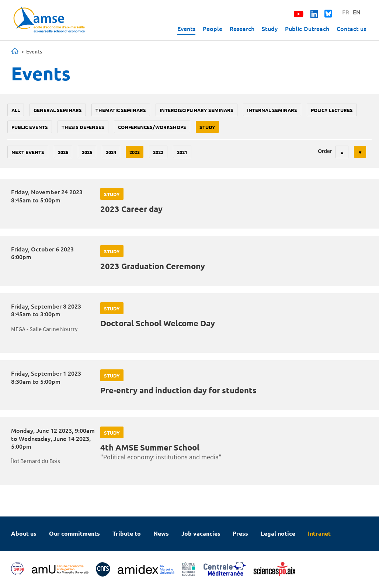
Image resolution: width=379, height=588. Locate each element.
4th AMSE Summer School (150, 447)
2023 (135, 152)
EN (357, 12)
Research (242, 28)
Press (240, 533)
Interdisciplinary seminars (197, 110)
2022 (158, 152)
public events (30, 127)
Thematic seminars (121, 110)
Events (186, 28)
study (207, 127)
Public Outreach (307, 28)
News (161, 533)
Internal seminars (272, 110)
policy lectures (332, 110)
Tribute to (127, 533)
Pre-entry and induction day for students (178, 390)
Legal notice (278, 533)
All (16, 110)
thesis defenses (83, 127)
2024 (111, 152)
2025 (87, 152)
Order (325, 151)
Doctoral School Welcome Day (158, 323)
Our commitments (74, 533)
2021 (182, 152)
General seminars (58, 110)
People (213, 28)
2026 (63, 152)
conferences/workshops (152, 127)
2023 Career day (131, 209)
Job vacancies (201, 533)
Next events (28, 152)
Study (270, 28)
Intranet (319, 533)
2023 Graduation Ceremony (153, 266)
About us (24, 533)
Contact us (351, 28)
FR (346, 12)
